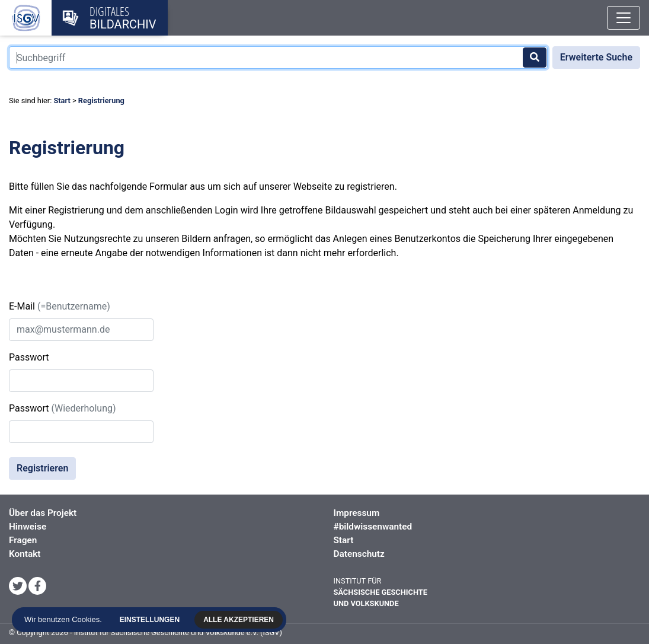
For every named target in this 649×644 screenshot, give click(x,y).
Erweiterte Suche (596, 57)
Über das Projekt (43, 513)
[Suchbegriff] (278, 58)
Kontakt (25, 554)
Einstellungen (151, 620)
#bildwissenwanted (373, 527)
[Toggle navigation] (624, 18)
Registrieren (42, 468)
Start (62, 101)
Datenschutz (359, 554)
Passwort (29, 357)
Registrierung (101, 101)
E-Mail (60, 306)
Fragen (23, 540)
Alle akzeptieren (240, 620)
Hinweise (28, 527)
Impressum (357, 513)
